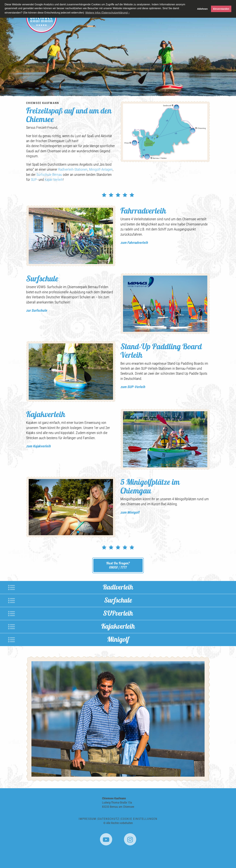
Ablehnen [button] (202, 9)
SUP (34, 180)
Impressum (87, 819)
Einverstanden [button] (221, 9)
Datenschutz (109, 819)
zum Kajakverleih (38, 446)
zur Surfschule (37, 310)
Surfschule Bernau (49, 175)
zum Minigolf (130, 512)
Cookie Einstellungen (139, 819)
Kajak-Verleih (54, 180)
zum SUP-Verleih (133, 387)
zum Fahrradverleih (134, 243)
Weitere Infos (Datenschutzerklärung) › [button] (107, 13)
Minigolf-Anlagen (101, 169)
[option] (118, 54)
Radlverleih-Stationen (73, 169)
